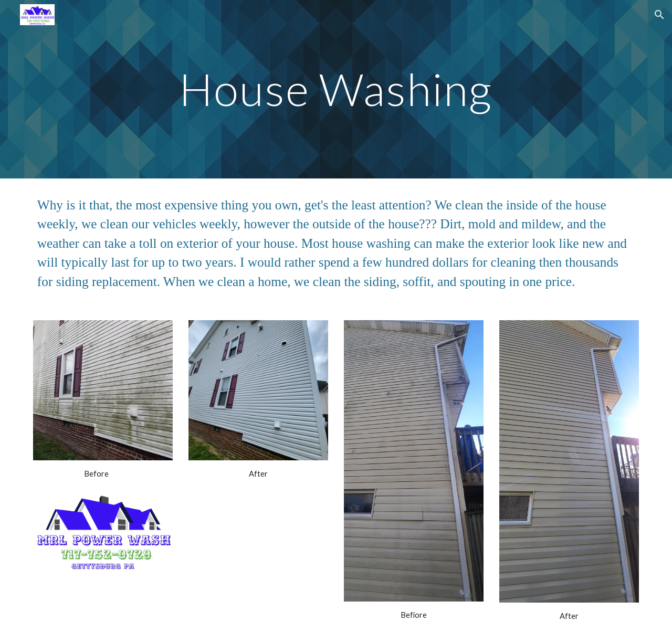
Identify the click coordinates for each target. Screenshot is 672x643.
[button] (659, 15)
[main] (336, 89)
